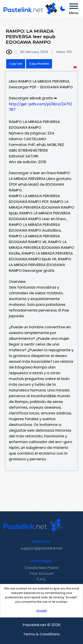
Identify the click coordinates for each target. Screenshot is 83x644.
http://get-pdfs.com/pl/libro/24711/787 (41, 107)
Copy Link (16, 64)
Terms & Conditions (41, 634)
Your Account (42, 573)
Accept (41, 611)
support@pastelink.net (41, 548)
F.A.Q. (41, 579)
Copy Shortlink (39, 64)
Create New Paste (41, 568)
